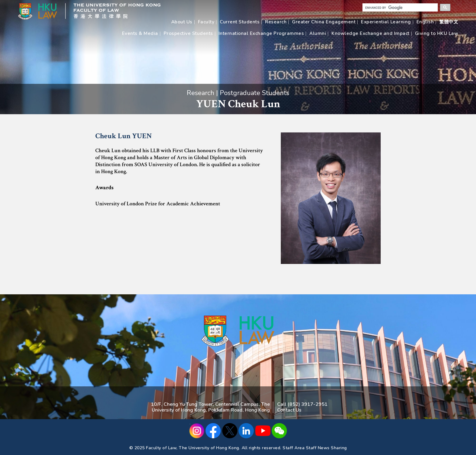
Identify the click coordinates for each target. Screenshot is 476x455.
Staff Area (294, 448)
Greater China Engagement (324, 22)
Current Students (240, 22)
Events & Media (140, 33)
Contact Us (289, 410)
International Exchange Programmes (261, 33)
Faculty (206, 22)
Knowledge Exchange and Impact (371, 33)
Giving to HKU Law (437, 33)
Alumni (318, 33)
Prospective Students (188, 33)
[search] (398, 8)
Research (276, 22)
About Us (182, 22)
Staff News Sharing (326, 448)
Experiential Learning (386, 22)
